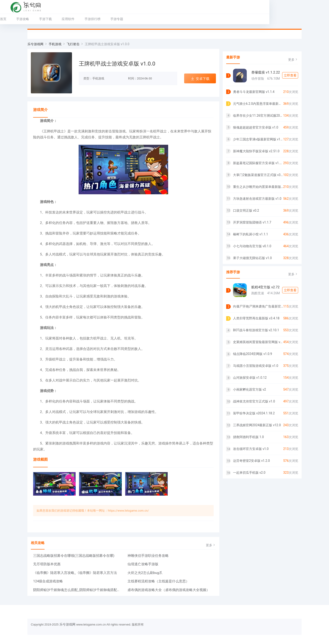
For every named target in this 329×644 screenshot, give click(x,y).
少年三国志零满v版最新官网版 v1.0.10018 (258, 139)
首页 (31, 19)
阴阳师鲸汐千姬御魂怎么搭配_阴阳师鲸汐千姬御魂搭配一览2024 (77, 590)
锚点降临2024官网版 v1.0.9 (253, 354)
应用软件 (96, 19)
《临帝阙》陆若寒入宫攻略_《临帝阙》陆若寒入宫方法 (75, 573)
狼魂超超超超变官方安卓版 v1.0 (256, 127)
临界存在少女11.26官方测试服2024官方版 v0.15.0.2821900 (258, 116)
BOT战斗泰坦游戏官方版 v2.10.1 (256, 330)
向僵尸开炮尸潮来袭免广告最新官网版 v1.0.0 (258, 306)
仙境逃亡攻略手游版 (143, 564)
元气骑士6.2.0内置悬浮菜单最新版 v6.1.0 (258, 104)
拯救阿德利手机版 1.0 (248, 437)
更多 (211, 545)
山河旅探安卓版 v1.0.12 (250, 378)
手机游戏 (55, 44)
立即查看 (290, 75)
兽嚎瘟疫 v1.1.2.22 (266, 72)
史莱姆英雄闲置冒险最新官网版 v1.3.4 (258, 342)
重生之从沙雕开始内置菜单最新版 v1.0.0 (258, 187)
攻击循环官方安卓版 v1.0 (251, 449)
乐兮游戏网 (35, 44)
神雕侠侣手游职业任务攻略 (148, 556)
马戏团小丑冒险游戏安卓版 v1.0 (256, 366)
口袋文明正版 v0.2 (246, 210)
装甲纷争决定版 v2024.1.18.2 (254, 413)
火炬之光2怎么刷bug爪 (145, 573)
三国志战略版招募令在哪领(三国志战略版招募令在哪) (74, 556)
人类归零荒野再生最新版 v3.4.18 (256, 318)
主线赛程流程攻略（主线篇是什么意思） (158, 581)
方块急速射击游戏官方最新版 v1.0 (257, 199)
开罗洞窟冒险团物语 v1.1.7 (252, 222)
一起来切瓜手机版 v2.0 (249, 473)
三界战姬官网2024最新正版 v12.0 (257, 425)
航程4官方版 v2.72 (265, 287)
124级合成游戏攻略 (48, 581)
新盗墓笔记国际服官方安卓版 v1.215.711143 (258, 163)
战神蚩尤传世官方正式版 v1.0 (254, 401)
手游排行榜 (120, 19)
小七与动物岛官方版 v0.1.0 (252, 246)
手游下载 (73, 19)
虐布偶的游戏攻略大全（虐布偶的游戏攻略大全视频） (169, 590)
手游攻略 (50, 19)
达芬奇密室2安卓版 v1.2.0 (251, 461)
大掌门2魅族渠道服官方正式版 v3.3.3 (258, 175)
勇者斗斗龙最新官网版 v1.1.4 (254, 92)
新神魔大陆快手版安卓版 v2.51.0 (256, 151)
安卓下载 (200, 79)
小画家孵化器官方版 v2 (249, 389)
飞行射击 (73, 44)
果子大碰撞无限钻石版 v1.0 (252, 258)
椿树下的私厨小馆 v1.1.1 (251, 234)
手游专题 (144, 19)
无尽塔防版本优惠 (47, 564)
